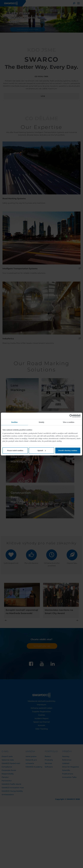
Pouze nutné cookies (15, 450)
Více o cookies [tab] (69, 422)
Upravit (42, 450)
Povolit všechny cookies (68, 450)
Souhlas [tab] (14, 422)
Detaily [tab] (41, 422)
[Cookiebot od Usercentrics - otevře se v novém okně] (71, 416)
